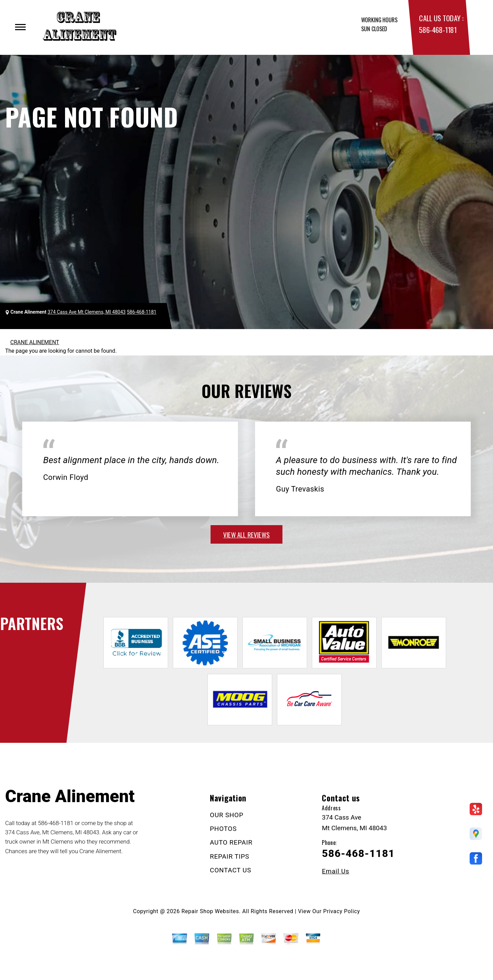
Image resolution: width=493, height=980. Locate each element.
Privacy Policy (342, 911)
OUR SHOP (227, 815)
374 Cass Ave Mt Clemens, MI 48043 (87, 312)
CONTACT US (231, 870)
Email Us (336, 871)
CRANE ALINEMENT (35, 342)
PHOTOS (223, 829)
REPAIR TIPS (230, 856)
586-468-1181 (438, 30)
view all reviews (246, 534)
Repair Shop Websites (210, 911)
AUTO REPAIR (231, 842)
